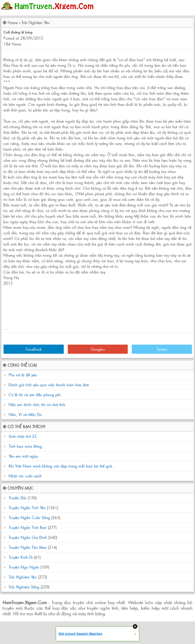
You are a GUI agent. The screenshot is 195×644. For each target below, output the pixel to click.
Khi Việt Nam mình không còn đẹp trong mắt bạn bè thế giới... (62, 466)
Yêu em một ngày (23, 456)
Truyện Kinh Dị (21, 557)
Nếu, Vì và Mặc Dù (25, 414)
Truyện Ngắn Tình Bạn (28, 527)
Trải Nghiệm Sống (24, 587)
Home (13, 22)
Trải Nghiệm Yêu (35, 22)
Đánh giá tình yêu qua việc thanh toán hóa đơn (49, 385)
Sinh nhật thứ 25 (22, 436)
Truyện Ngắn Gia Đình (28, 537)
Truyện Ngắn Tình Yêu (27, 508)
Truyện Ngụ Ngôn (24, 567)
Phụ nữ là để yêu (23, 375)
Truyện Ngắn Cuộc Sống (29, 517)
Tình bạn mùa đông (25, 446)
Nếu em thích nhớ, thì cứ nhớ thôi (37, 404)
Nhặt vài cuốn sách (25, 476)
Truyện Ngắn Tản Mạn (28, 547)
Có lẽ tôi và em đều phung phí (35, 395)
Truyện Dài (18, 498)
